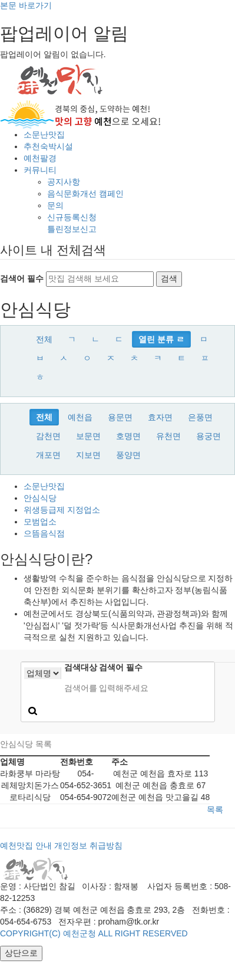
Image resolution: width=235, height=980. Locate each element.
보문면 (88, 436)
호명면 (128, 436)
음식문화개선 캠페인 (85, 194)
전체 (44, 339)
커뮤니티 (40, 170)
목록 (215, 809)
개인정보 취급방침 (88, 845)
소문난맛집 (44, 135)
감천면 (48, 436)
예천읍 (80, 417)
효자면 (160, 417)
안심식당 (40, 498)
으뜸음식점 (44, 533)
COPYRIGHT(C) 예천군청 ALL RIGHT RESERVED (94, 933)
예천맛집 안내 (26, 845)
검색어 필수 (22, 278)
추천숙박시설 (48, 146)
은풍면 (200, 417)
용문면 (120, 417)
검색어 (121, 667)
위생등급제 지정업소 (62, 510)
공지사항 (64, 182)
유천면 (168, 436)
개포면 (48, 455)
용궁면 (208, 436)
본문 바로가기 (26, 5)
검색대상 (81, 667)
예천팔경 (40, 158)
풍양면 (128, 455)
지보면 (88, 455)
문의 (55, 205)
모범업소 (40, 522)
